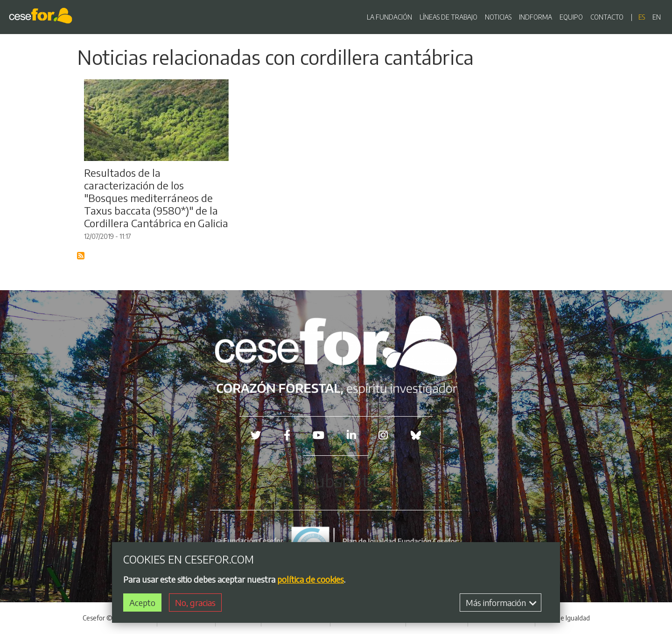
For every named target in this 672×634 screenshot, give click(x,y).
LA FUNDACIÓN (389, 17)
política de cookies (311, 581)
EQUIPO (571, 17)
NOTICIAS (498, 17)
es (642, 17)
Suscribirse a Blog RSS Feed (81, 256)
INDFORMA (535, 17)
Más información (501, 605)
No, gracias (195, 605)
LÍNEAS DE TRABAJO (448, 17)
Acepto (142, 605)
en (657, 17)
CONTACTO (607, 17)
